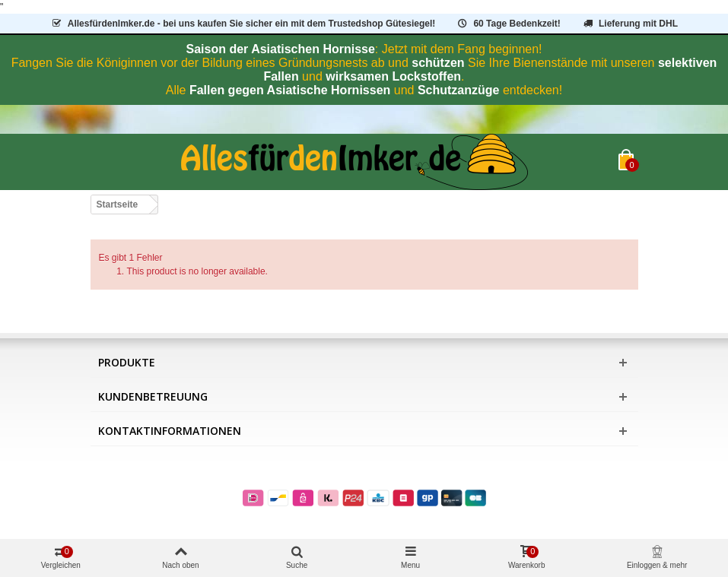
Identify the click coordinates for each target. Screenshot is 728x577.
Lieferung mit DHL (629, 24)
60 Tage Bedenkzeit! (509, 24)
